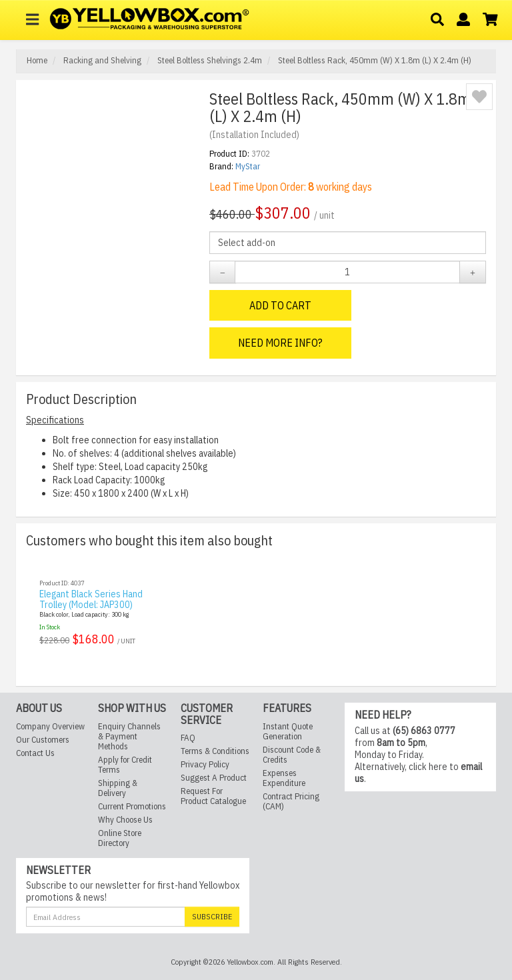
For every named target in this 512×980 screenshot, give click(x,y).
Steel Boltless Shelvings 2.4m (209, 60)
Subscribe (212, 916)
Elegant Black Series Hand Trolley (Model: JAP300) (91, 599)
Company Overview (50, 726)
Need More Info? (280, 343)
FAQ (188, 738)
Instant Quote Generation (288, 731)
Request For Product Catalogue (213, 796)
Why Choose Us (125, 820)
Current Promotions (132, 806)
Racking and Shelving (101, 60)
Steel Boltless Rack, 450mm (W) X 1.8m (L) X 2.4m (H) (374, 60)
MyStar (248, 166)
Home (37, 60)
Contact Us (35, 753)
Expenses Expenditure (284, 778)
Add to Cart (280, 305)
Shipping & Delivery (118, 788)
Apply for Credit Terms (125, 765)
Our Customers (43, 740)
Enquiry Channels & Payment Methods (129, 736)
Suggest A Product (214, 778)
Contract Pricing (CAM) (291, 801)
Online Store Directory (120, 838)
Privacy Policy (205, 764)
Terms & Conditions (215, 751)
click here (428, 767)
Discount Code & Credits (292, 755)
